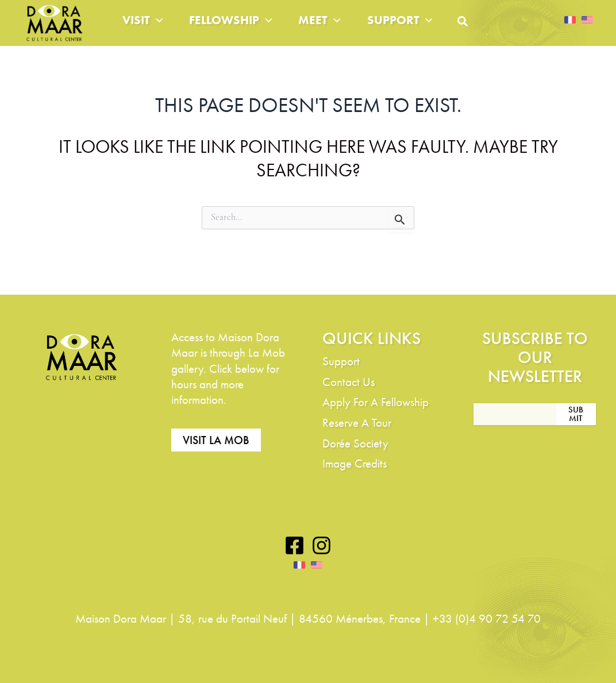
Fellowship (239, 29)
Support (421, 29)
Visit (145, 29)
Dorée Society (355, 443)
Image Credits (355, 464)
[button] (490, 33)
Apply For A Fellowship (376, 402)
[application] (158, 29)
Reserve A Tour (357, 423)
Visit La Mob (216, 441)
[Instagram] (322, 546)
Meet (335, 29)
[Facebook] (294, 546)
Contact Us (349, 382)
